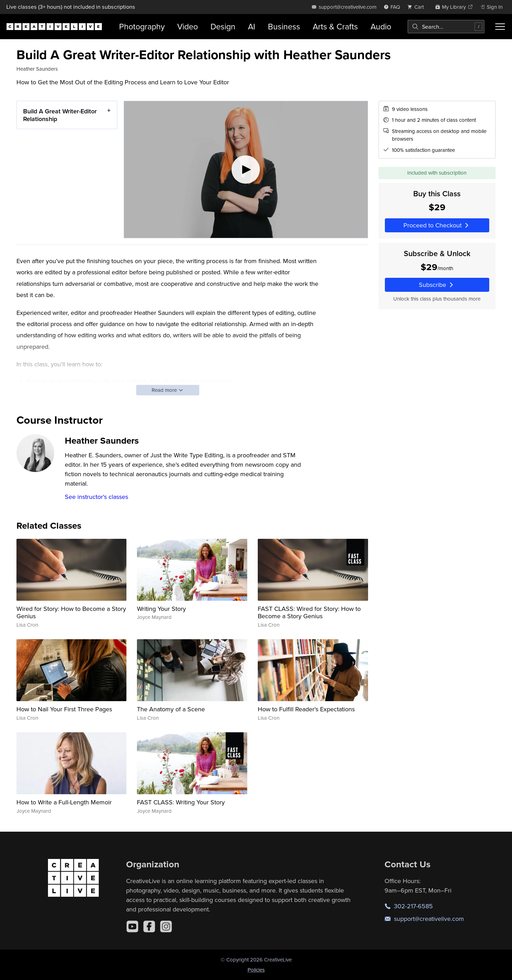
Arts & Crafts (335, 26)
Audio (381, 26)
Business (284, 26)
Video (188, 26)
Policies (256, 970)
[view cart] (417, 7)
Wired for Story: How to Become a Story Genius (71, 612)
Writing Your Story (161, 609)
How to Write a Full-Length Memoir (64, 802)
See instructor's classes (96, 497)
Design (223, 26)
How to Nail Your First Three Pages (64, 709)
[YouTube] (132, 926)
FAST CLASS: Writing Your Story (181, 802)
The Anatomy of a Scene (171, 709)
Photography (142, 26)
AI (252, 26)
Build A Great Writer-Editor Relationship (60, 115)
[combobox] (446, 27)
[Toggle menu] (500, 27)
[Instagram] (166, 926)
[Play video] (246, 170)
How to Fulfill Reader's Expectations (306, 709)
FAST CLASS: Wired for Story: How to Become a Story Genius (309, 612)
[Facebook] (149, 926)
